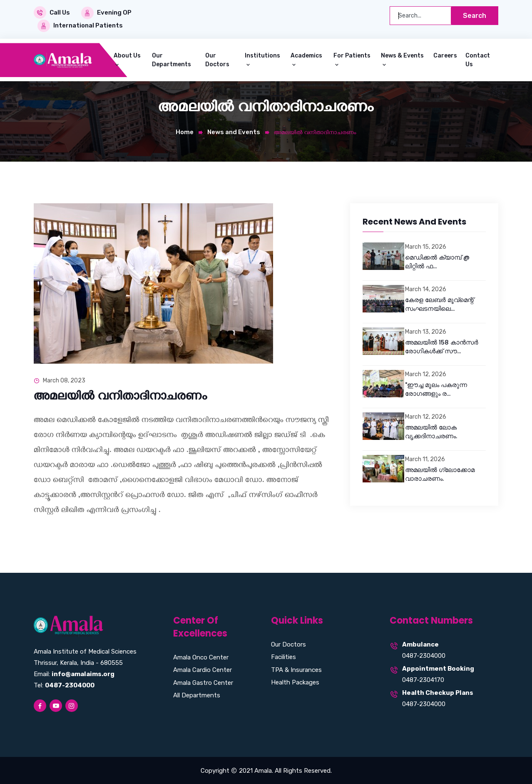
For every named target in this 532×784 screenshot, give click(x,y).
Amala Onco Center (201, 657)
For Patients (352, 55)
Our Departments (172, 59)
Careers (445, 55)
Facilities (283, 657)
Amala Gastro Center (203, 682)
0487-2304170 (423, 679)
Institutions (262, 55)
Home (185, 131)
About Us (127, 55)
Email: (74, 673)
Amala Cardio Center (203, 669)
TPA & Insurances (296, 669)
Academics (306, 55)
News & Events (402, 55)
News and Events (234, 131)
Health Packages (295, 682)
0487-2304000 (424, 655)
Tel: (64, 684)
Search (474, 16)
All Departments (197, 694)
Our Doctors (217, 59)
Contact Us (478, 59)
